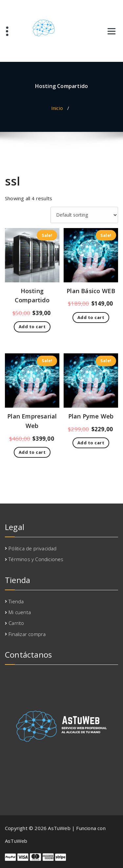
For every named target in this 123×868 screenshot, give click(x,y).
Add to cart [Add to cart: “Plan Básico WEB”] (91, 317)
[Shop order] (84, 215)
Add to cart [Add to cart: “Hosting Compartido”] (32, 327)
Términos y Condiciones (36, 559)
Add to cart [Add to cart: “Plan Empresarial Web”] (32, 452)
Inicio (57, 108)
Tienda (16, 601)
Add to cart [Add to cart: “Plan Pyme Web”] (91, 443)
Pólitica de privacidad (32, 548)
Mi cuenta (20, 612)
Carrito (16, 623)
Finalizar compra (27, 634)
